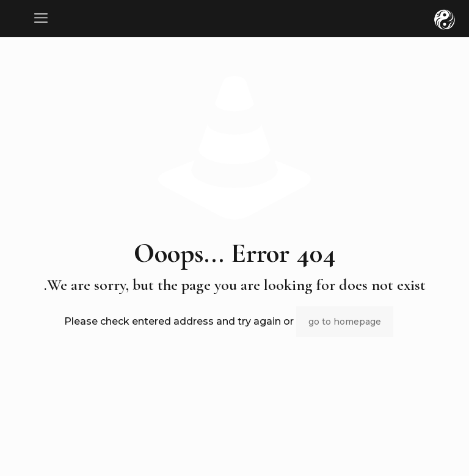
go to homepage (345, 322)
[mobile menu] (41, 18)
